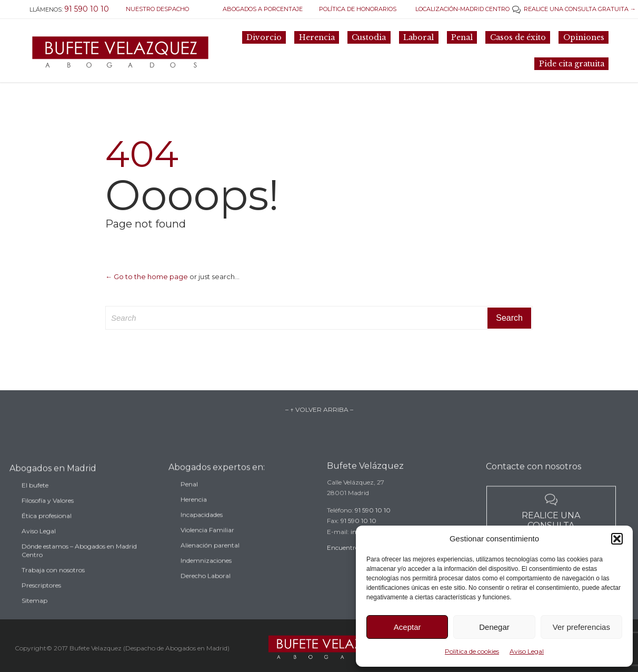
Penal (189, 495)
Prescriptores (41, 599)
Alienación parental (210, 556)
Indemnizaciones (206, 572)
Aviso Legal (527, 651)
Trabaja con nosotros (53, 583)
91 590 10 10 (373, 519)
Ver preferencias (581, 627)
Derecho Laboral (206, 587)
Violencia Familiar (207, 541)
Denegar (494, 627)
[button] (617, 539)
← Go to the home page (147, 276)
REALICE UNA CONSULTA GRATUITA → (574, 9)
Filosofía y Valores (48, 514)
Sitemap (34, 614)
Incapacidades (202, 526)
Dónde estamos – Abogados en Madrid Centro (79, 564)
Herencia (194, 511)
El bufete (35, 498)
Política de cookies (472, 651)
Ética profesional (47, 529)
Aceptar (407, 627)
